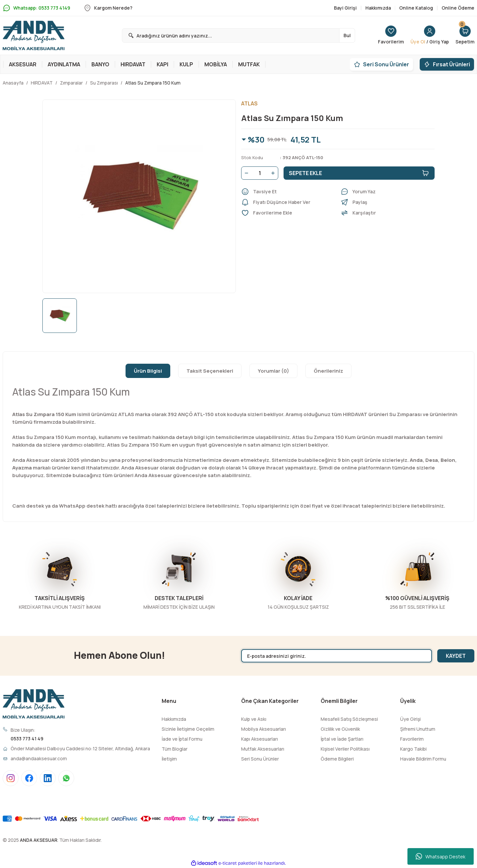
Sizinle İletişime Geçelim (188, 729)
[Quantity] (260, 173)
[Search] (238, 35)
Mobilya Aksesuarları (264, 729)
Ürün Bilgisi (148, 371)
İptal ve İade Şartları (342, 739)
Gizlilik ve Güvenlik (340, 729)
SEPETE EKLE (359, 173)
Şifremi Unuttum (418, 729)
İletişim (169, 759)
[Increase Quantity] (274, 173)
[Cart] (465, 35)
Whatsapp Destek (441, 856)
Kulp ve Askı (254, 719)
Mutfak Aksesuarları (263, 749)
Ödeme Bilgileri (337, 759)
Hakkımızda (174, 719)
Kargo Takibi (413, 749)
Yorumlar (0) (273, 371)
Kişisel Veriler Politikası (345, 749)
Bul (347, 35)
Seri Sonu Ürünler (260, 759)
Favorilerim (412, 739)
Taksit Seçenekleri (210, 371)
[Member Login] (430, 35)
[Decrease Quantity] (245, 173)
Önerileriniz (328, 371)
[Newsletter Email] (337, 656)
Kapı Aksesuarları (260, 739)
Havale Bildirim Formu (423, 759)
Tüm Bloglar (175, 749)
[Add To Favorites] (288, 213)
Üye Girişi (410, 719)
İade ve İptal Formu (182, 739)
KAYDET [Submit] (456, 656)
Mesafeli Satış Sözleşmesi (349, 719)
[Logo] (34, 35)
